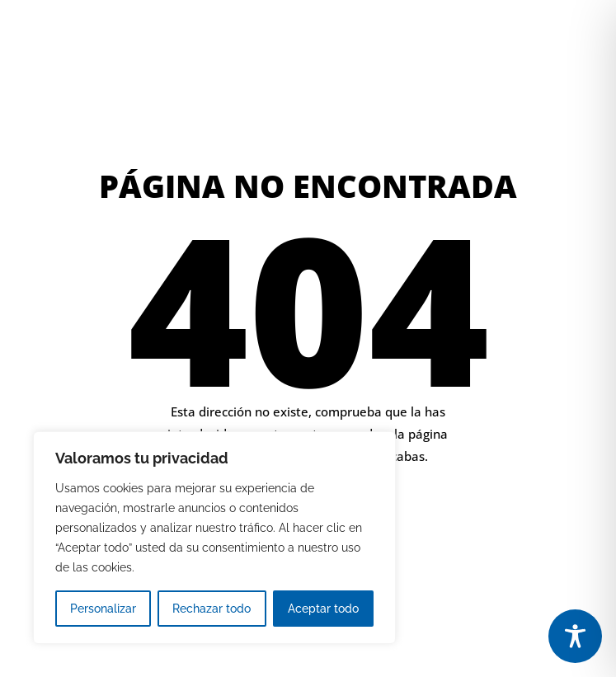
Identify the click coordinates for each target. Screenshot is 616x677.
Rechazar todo (212, 609)
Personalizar (103, 609)
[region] (214, 538)
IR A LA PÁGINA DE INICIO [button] (416, 513)
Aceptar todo (323, 609)
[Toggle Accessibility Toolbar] (575, 636)
